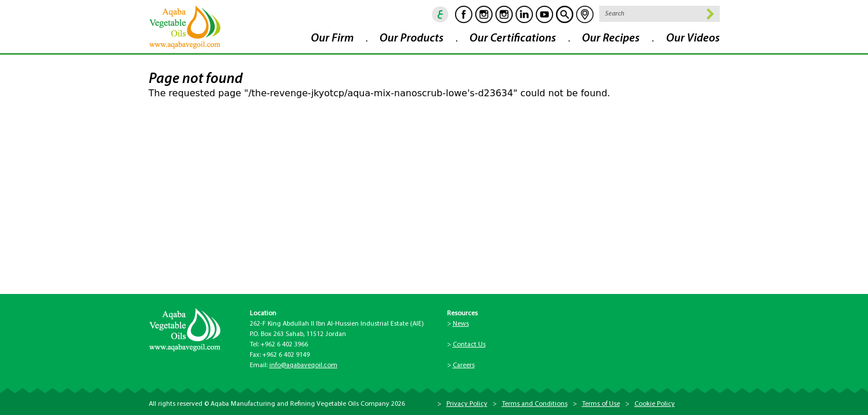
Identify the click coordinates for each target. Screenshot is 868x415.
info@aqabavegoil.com (303, 365)
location (585, 14)
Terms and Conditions (535, 404)
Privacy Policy (467, 404)
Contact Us (469, 345)
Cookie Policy (655, 404)
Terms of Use (601, 404)
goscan (565, 14)
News (461, 324)
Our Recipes (611, 39)
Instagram (484, 14)
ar (441, 14)
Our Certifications (513, 39)
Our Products (412, 39)
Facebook (464, 14)
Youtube (544, 14)
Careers (464, 365)
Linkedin (524, 14)
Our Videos (693, 39)
